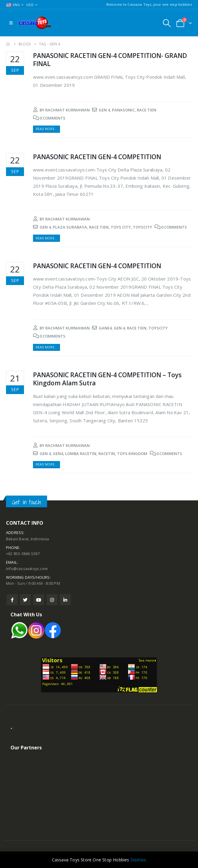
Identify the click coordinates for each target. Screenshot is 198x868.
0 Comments (52, 118)
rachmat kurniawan (67, 110)
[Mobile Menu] (11, 23)
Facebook (12, 600)
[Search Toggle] (167, 23)
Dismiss (138, 860)
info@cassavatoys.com (27, 569)
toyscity (142, 227)
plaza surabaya (70, 227)
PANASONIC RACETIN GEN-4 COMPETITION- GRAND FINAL (110, 60)
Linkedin (65, 600)
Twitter (25, 600)
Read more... (46, 129)
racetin (107, 454)
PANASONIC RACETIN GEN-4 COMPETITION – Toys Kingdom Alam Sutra (107, 379)
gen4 (58, 454)
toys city (121, 227)
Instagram (52, 600)
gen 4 (104, 110)
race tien (147, 110)
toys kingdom (132, 454)
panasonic (123, 110)
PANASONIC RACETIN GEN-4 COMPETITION (97, 157)
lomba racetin (81, 454)
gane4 (105, 328)
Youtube (39, 600)
